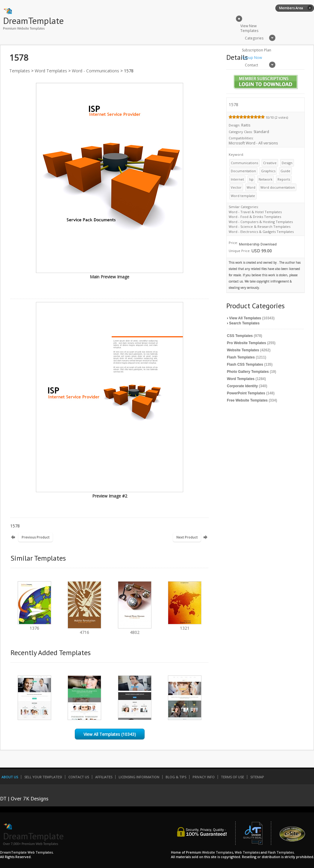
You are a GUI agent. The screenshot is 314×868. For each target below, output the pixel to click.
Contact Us (79, 777)
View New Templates (249, 28)
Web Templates (247, 852)
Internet (237, 179)
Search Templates (244, 323)
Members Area (291, 8)
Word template (243, 196)
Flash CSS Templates (245, 364)
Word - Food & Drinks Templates (255, 217)
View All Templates (245, 318)
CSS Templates (240, 336)
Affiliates (104, 777)
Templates (20, 71)
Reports (284, 179)
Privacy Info (204, 777)
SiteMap (257, 777)
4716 (84, 630)
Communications (244, 163)
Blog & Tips (176, 777)
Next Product (187, 537)
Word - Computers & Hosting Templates (261, 222)
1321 (185, 625)
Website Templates (243, 350)
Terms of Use (232, 777)
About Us (10, 777)
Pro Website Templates (247, 343)
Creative (270, 163)
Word (251, 187)
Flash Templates (241, 357)
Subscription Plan (257, 50)
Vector (236, 187)
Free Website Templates (247, 400)
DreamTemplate (33, 20)
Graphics (268, 171)
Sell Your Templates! (43, 777)
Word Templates (51, 71)
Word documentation (278, 187)
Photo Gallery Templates (248, 372)
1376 (34, 625)
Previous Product (35, 537)
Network (266, 179)
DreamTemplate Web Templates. (27, 852)
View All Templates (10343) (110, 734)
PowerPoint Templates (246, 393)
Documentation (243, 171)
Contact (251, 65)
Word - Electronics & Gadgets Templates (261, 232)
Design (287, 163)
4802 (135, 630)
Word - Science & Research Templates (260, 226)
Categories (254, 38)
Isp (251, 179)
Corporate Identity (242, 386)
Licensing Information (139, 777)
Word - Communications (95, 71)
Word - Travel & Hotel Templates (255, 212)
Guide (285, 171)
